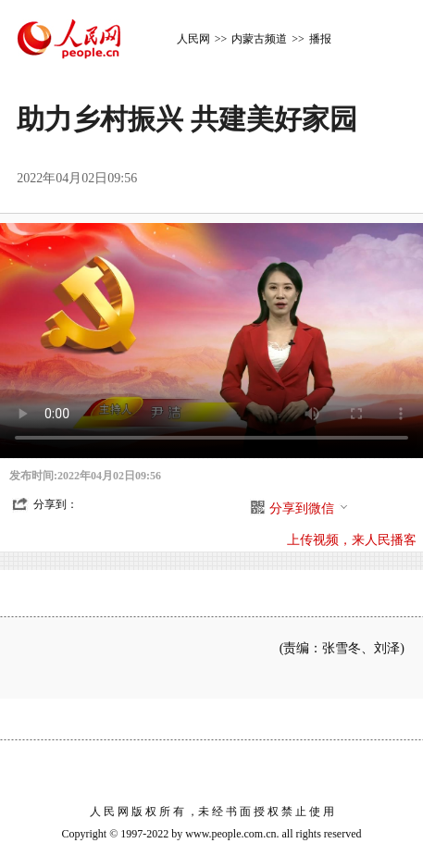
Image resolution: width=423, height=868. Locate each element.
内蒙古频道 (259, 39)
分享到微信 (309, 508)
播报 (320, 39)
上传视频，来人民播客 (352, 540)
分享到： (56, 504)
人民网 (193, 39)
